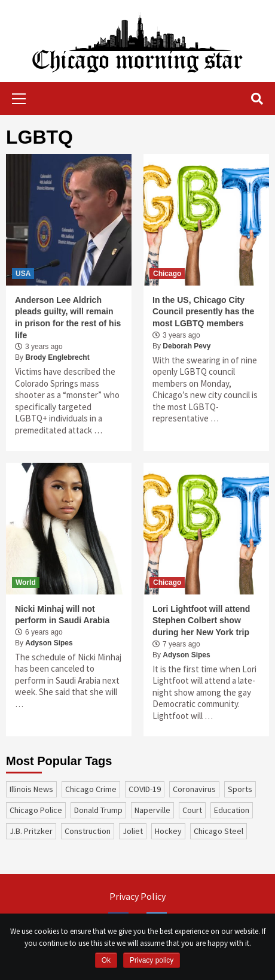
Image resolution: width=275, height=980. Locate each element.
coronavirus (194, 789)
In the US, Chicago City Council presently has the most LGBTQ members (203, 312)
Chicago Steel (219, 831)
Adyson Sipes (49, 643)
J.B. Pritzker (31, 831)
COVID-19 (145, 789)
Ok (106, 960)
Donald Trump (98, 810)
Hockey (168, 831)
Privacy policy (152, 960)
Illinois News (31, 789)
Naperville (152, 810)
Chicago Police (36, 810)
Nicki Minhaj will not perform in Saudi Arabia (62, 615)
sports (240, 789)
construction (88, 831)
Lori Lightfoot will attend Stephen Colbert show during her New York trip (201, 621)
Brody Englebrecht (57, 357)
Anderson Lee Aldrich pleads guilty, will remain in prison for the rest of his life (68, 318)
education (232, 810)
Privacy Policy (137, 896)
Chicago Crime (91, 789)
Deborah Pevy (187, 346)
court (192, 810)
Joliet (133, 831)
